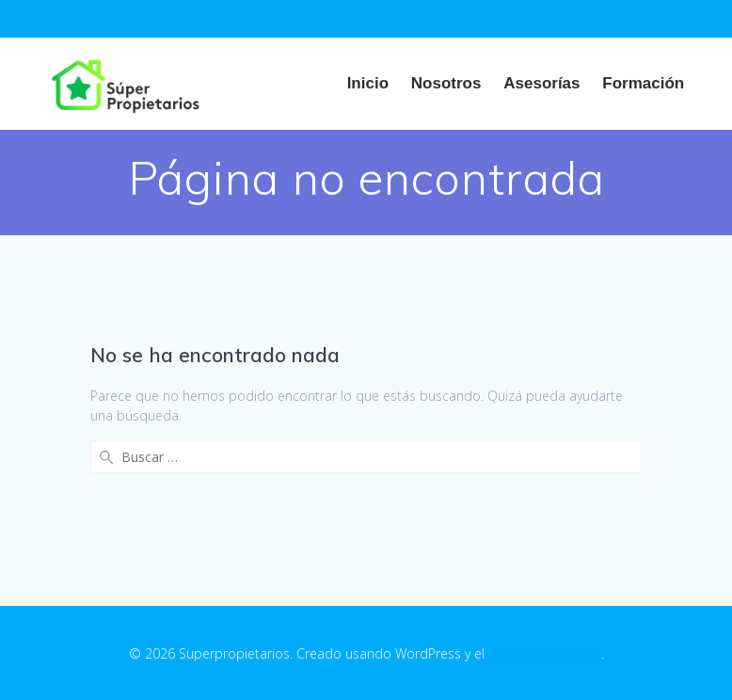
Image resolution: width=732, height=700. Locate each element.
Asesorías (541, 83)
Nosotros (446, 83)
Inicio (368, 83)
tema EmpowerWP (545, 653)
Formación (643, 83)
